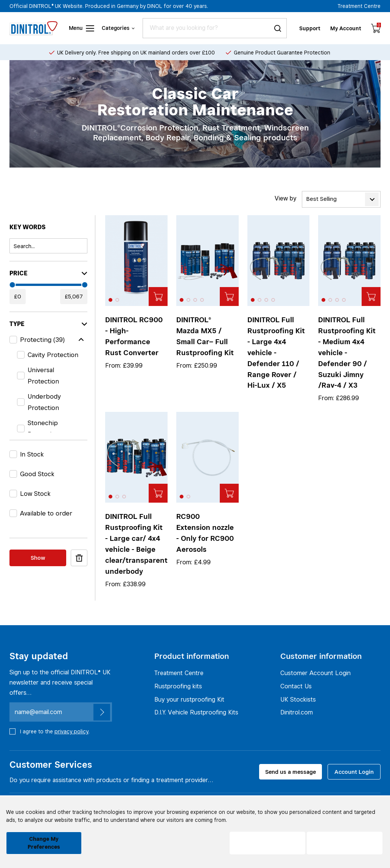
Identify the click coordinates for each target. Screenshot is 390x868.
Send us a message (291, 772)
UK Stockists (298, 699)
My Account (346, 28)
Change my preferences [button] (44, 843)
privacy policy (71, 731)
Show (38, 558)
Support (310, 28)
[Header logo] (33, 28)
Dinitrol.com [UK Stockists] (297, 712)
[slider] (12, 285)
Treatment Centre (359, 6)
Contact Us (296, 686)
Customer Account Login (315, 673)
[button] (110, 300)
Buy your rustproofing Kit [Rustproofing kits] (189, 699)
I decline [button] (268, 843)
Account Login (354, 772)
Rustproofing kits (178, 686)
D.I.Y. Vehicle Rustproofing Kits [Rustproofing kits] (196, 712)
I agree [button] (345, 843)
